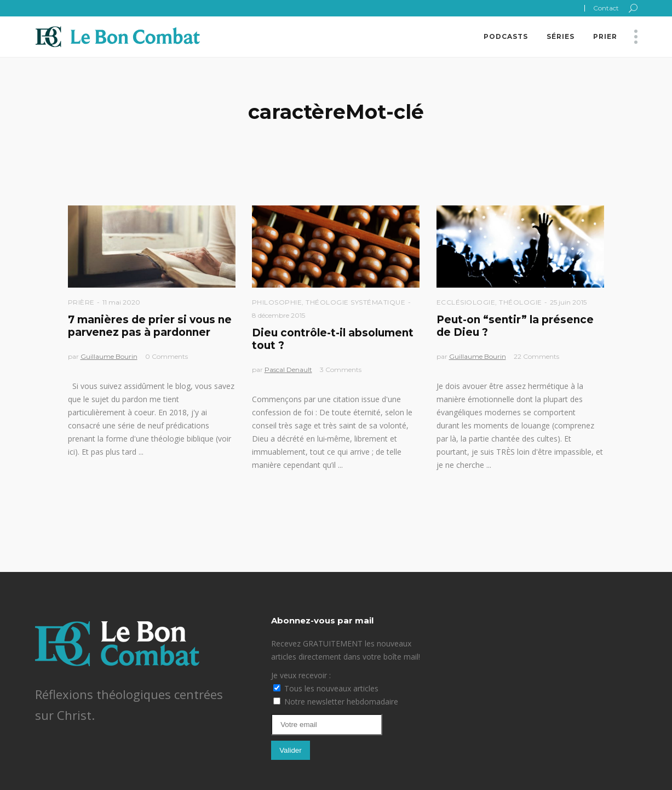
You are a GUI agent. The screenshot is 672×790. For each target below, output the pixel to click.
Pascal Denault (288, 370)
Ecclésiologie (466, 302)
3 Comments (341, 370)
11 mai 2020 (121, 302)
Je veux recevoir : (301, 675)
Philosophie (277, 302)
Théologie (521, 302)
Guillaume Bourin (109, 356)
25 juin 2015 (568, 302)
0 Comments (166, 356)
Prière (81, 302)
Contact (606, 8)
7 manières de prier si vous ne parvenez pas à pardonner (150, 326)
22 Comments (536, 356)
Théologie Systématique (355, 302)
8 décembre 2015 (278, 315)
